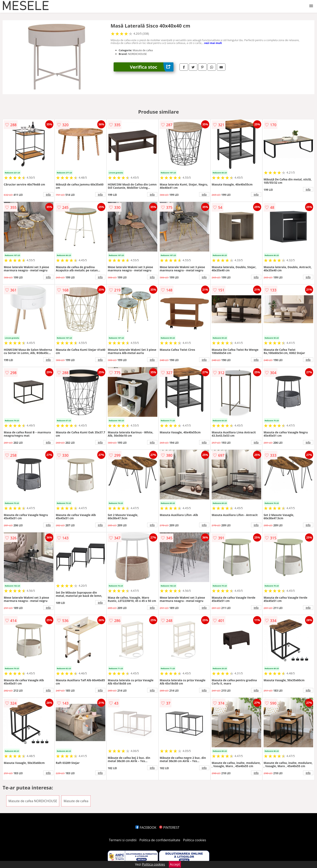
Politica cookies (195, 840)
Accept (175, 864)
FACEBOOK (146, 827)
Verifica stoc (152, 67)
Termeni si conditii (123, 840)
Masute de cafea (76, 801)
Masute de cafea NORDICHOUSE (33, 801)
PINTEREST (169, 827)
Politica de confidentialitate (160, 840)
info (48, 194)
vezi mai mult (213, 43)
